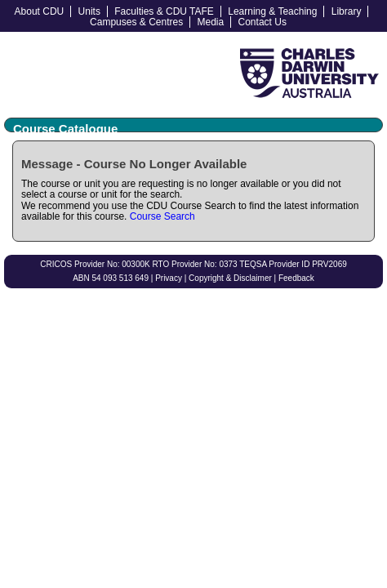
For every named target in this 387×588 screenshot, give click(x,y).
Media (211, 22)
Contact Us (262, 22)
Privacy (169, 278)
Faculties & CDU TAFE (164, 11)
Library (347, 11)
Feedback (296, 278)
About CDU (40, 11)
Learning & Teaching (272, 11)
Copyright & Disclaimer (230, 278)
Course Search (162, 216)
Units (89, 11)
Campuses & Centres (136, 22)
